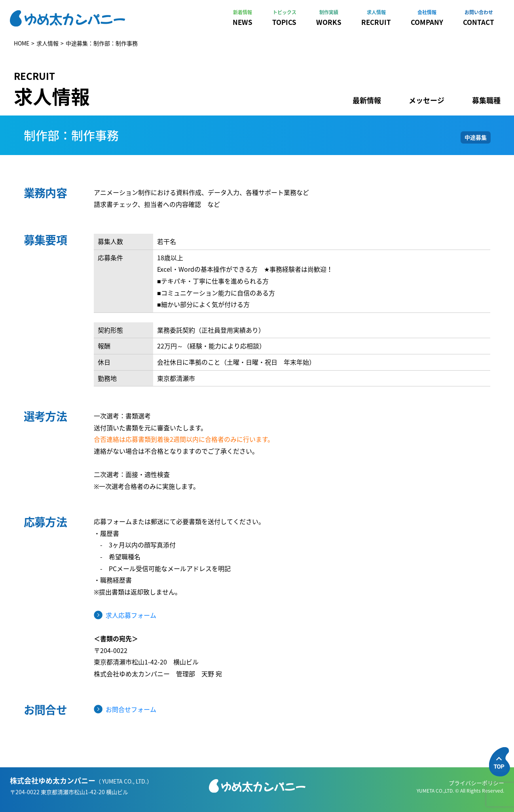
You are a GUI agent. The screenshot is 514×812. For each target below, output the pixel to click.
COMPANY (427, 18)
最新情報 (367, 100)
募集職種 (486, 100)
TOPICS (284, 18)
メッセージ (427, 100)
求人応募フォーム (131, 615)
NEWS (243, 18)
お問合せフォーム (131, 709)
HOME (22, 43)
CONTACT (479, 18)
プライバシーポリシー (476, 783)
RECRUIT (376, 18)
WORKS (329, 18)
